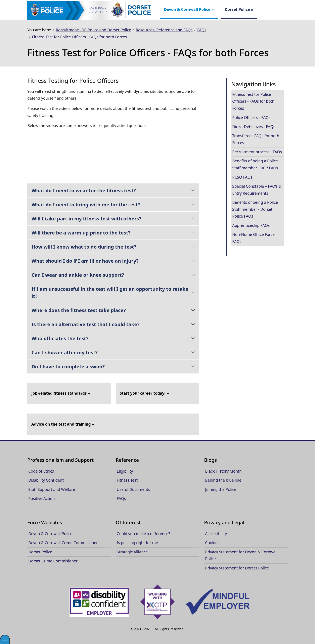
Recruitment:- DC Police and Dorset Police (94, 30)
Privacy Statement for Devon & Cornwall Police (241, 555)
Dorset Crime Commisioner (53, 561)
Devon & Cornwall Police (50, 534)
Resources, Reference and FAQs (164, 30)
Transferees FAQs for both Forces (256, 139)
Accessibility (216, 534)
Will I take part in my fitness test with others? (86, 219)
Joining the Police (221, 489)
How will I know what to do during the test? (84, 247)
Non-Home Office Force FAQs (253, 238)
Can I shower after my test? (65, 352)
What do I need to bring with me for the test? (86, 204)
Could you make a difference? (143, 534)
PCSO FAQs (242, 177)
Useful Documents (133, 489)
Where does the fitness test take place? (79, 310)
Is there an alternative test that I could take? (85, 324)
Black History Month (223, 471)
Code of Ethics (41, 471)
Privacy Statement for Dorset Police (237, 568)
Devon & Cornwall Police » (189, 9)
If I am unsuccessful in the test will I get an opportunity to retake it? (110, 292)
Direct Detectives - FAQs (254, 126)
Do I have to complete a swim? (68, 366)
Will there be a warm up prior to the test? (81, 233)
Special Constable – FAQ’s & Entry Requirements (257, 190)
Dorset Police (40, 552)
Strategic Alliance (132, 552)
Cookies (212, 543)
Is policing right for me (137, 543)
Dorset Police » (239, 9)
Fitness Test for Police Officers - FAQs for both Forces (253, 101)
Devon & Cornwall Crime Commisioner (63, 543)
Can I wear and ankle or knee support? (78, 275)
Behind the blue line (223, 480)
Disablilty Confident (46, 480)
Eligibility (125, 471)
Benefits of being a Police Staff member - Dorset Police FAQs (255, 209)
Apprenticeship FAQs (251, 225)
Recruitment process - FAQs (257, 152)
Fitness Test (127, 480)
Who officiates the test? (60, 338)
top (5, 640)
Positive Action (42, 498)
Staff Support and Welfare (52, 489)
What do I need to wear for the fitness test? (84, 190)
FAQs (202, 30)
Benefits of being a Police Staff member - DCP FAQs (255, 164)
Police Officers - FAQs (251, 117)
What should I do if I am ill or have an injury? (85, 261)
